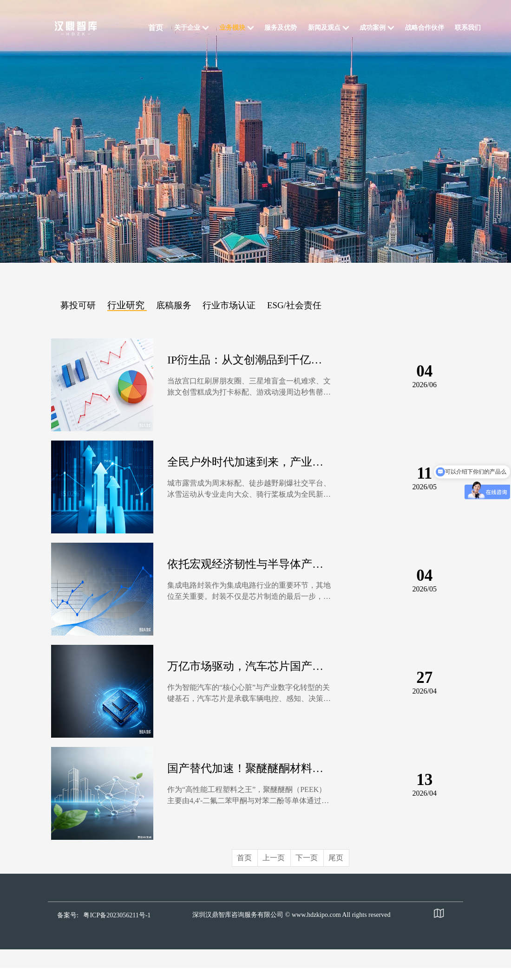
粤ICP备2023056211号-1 (117, 915)
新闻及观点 (324, 28)
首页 (156, 28)
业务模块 (232, 28)
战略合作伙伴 (425, 28)
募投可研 (78, 305)
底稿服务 (174, 305)
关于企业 (187, 28)
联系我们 (468, 28)
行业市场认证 (229, 305)
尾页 (336, 858)
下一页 (307, 858)
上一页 (274, 858)
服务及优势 (281, 28)
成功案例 (373, 28)
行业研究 (126, 305)
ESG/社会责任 (294, 305)
